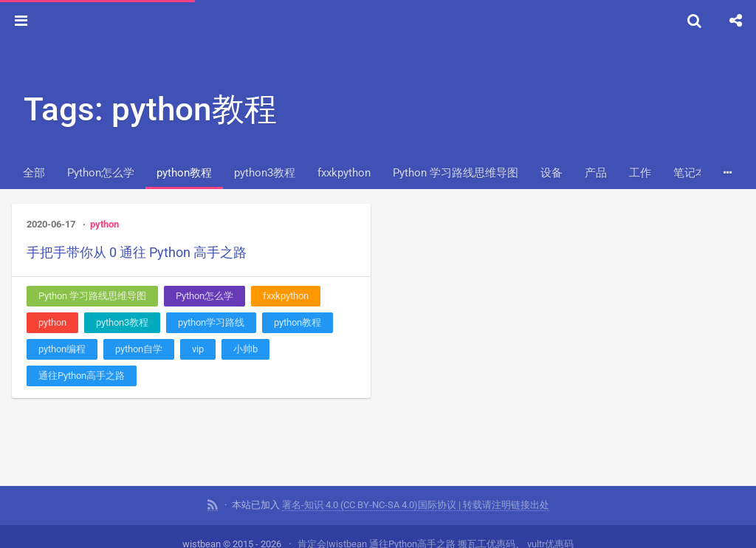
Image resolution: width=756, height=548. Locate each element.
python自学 (139, 349)
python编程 (62, 349)
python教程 (184, 173)
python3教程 (265, 173)
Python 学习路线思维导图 (456, 173)
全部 (34, 173)
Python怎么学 (101, 173)
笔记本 (690, 173)
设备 (551, 173)
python (104, 224)
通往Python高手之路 (82, 376)
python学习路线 (211, 322)
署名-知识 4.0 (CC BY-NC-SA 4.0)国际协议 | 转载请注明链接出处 (416, 504)
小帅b (245, 349)
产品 (596, 173)
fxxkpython (344, 173)
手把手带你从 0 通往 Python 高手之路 (137, 252)
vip (198, 349)
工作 (640, 173)
